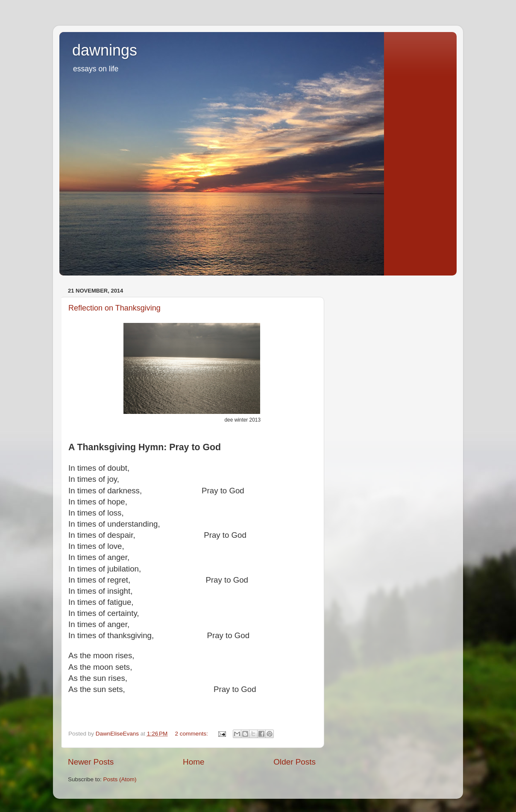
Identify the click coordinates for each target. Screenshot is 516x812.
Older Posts (295, 762)
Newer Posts (91, 762)
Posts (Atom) (120, 779)
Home (193, 762)
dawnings (105, 50)
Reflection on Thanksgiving (114, 308)
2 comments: (192, 734)
